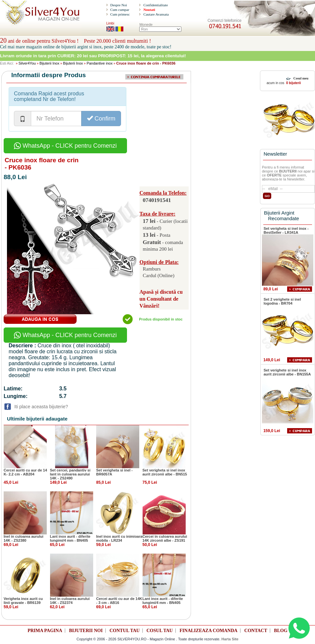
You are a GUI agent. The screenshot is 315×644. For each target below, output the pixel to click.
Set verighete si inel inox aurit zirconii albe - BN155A (287, 372)
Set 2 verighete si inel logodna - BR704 (282, 301)
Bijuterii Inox (49, 63)
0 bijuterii (293, 83)
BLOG (281, 631)
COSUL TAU (160, 631)
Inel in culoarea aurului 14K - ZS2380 (24, 538)
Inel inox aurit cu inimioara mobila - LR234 (119, 538)
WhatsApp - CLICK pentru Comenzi (65, 146)
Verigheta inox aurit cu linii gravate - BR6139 (23, 601)
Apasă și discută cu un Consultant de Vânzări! (161, 299)
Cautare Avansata (156, 14)
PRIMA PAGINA (45, 631)
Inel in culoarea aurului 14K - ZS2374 (70, 601)
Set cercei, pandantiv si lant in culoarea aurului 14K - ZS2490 (70, 474)
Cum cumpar (120, 10)
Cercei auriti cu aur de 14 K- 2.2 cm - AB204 (25, 472)
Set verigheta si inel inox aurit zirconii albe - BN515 (165, 472)
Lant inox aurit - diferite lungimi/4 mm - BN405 (70, 538)
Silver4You (27, 63)
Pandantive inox (99, 63)
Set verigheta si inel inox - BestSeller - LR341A (286, 230)
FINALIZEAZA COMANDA (209, 631)
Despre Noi (118, 5)
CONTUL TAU (125, 631)
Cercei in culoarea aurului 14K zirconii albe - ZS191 (165, 538)
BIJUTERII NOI (86, 631)
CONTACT (256, 631)
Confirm (101, 118)
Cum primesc (120, 14)
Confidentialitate (156, 5)
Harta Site (230, 639)
